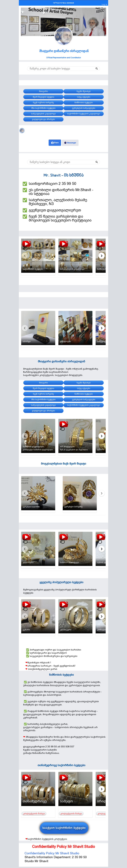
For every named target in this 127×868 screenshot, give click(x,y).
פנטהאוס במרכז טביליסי (64, 3)
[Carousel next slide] (102, 256)
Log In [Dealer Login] (104, 4)
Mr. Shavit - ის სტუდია (64, 176)
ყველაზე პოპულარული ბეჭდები (61, 582)
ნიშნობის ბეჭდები (61, 675)
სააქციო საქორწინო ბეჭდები (64, 828)
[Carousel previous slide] (25, 256)
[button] (92, 69)
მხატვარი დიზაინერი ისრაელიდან (64, 51)
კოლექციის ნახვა (34, 813)
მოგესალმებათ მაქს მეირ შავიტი (63, 464)
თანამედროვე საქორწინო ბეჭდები (61, 765)
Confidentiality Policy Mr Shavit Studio (52, 853)
